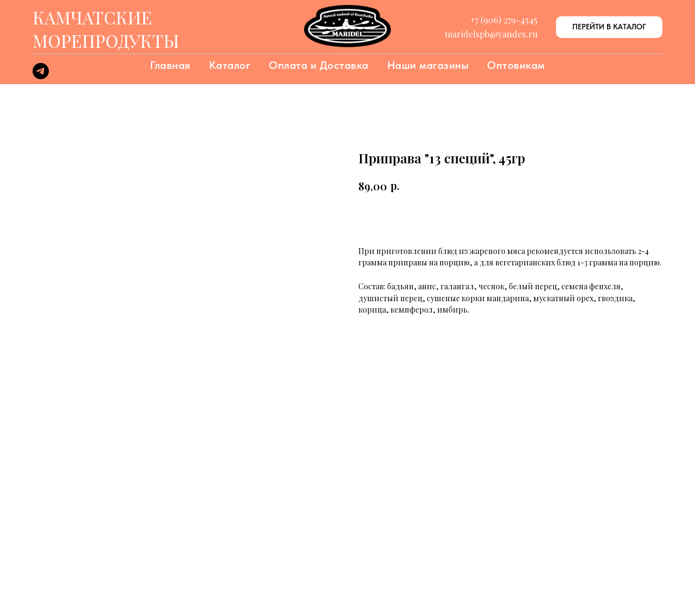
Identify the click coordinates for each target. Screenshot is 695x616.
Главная (170, 65)
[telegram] (41, 76)
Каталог (230, 65)
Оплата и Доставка (319, 65)
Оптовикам (516, 65)
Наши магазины (428, 65)
